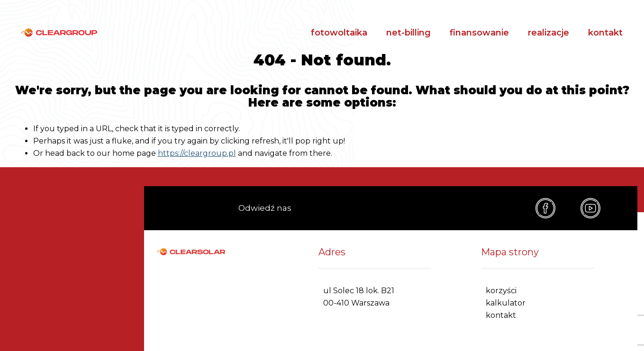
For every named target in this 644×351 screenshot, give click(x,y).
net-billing (408, 33)
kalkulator (506, 303)
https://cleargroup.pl (197, 153)
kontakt (605, 33)
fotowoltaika (339, 33)
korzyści (501, 291)
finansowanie (479, 33)
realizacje (549, 33)
